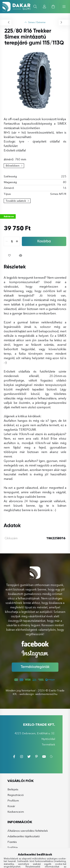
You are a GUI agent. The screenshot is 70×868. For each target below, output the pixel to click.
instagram (24, 757)
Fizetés (9, 842)
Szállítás (10, 847)
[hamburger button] (63, 7)
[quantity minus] (10, 241)
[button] (12, 255)
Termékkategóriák (35, 667)
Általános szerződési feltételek (25, 831)
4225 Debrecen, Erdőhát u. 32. (38, 733)
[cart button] (53, 7)
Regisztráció (13, 795)
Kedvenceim (13, 812)
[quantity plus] (20, 241)
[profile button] (45, 7)
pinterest (39, 757)
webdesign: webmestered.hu (38, 694)
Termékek (51, 744)
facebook (17, 757)
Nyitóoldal (51, 739)
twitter (32, 757)
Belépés (10, 789)
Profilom (10, 800)
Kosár (8, 806)
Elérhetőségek (14, 853)
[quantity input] (15, 241)
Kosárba (47, 241)
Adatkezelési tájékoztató (21, 836)
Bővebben (13, 165)
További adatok (16, 201)
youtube (47, 757)
